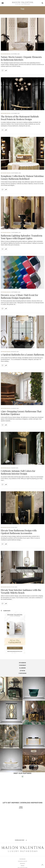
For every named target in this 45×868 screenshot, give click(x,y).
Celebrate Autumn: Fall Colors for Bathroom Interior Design (18, 472)
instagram (22, 673)
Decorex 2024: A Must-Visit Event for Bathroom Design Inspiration (19, 296)
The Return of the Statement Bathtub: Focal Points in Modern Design (20, 118)
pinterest (23, 665)
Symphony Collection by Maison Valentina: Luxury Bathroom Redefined (22, 177)
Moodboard (22, 863)
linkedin (22, 668)
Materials (23, 867)
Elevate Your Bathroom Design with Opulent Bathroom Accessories (19, 532)
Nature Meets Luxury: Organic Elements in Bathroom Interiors (21, 58)
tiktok (22, 671)
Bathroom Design (6, 54)
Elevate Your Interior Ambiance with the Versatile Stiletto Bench (21, 591)
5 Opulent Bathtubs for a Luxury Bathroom (22, 355)
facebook (22, 663)
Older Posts (6, 611)
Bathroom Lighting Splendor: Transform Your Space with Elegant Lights (22, 237)
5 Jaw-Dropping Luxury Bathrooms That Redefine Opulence (21, 413)
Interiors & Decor (22, 865)
